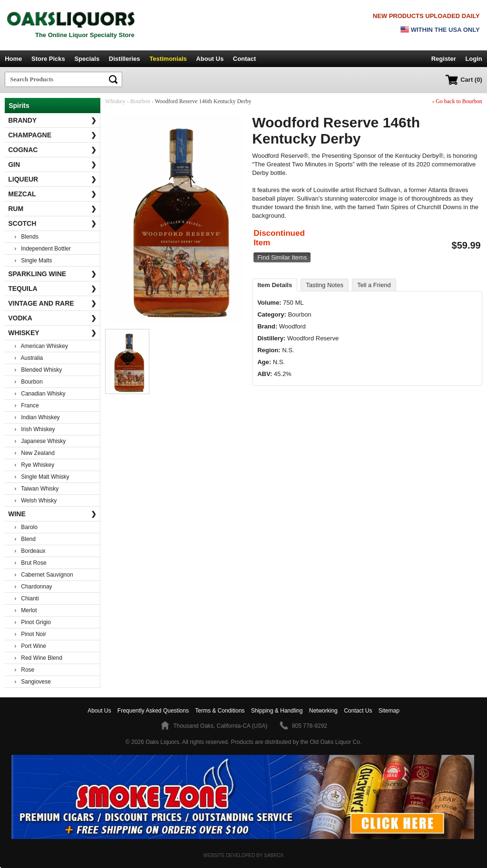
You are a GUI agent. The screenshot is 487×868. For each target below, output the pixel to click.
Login (473, 59)
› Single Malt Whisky (42, 477)
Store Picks (48, 59)
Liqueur (52, 179)
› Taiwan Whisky (36, 489)
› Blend (25, 539)
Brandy (52, 120)
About (99, 711)
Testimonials (168, 59)
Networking (323, 711)
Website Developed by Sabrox (243, 855)
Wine (52, 514)
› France (26, 405)
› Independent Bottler (43, 249)
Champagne (52, 135)
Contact (244, 59)
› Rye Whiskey (34, 465)
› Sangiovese (33, 682)
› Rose (24, 670)
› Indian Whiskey (37, 417)
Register (444, 59)
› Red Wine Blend (38, 658)
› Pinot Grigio (33, 622)
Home (13, 59)
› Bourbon (28, 382)
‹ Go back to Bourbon (457, 101)
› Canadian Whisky (40, 394)
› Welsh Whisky (35, 501)
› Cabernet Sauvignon (44, 575)
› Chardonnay (33, 587)
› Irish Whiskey (34, 429)
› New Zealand (34, 453)
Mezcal (52, 194)
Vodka (52, 318)
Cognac (52, 150)
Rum (52, 209)
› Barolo (26, 527)
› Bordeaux (30, 551)
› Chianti (26, 598)
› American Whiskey (41, 346)
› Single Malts (33, 260)
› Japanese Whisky (40, 441)
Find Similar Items (282, 257)
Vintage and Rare (52, 303)
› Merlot (25, 610)
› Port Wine (30, 646)
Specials (87, 59)
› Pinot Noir (30, 634)
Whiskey (52, 333)
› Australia (29, 358)
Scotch (52, 223)
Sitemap (389, 711)
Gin (52, 164)
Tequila (52, 289)
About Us (210, 59)
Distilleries (125, 59)
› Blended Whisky (38, 370)
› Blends (26, 237)
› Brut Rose (30, 563)
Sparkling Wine (52, 274)
